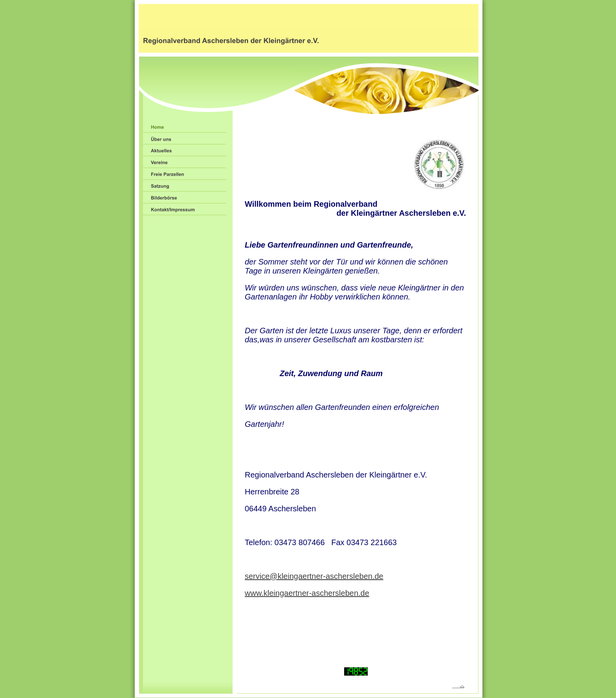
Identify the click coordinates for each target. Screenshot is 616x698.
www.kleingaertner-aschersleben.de (307, 593)
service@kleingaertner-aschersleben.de (314, 576)
